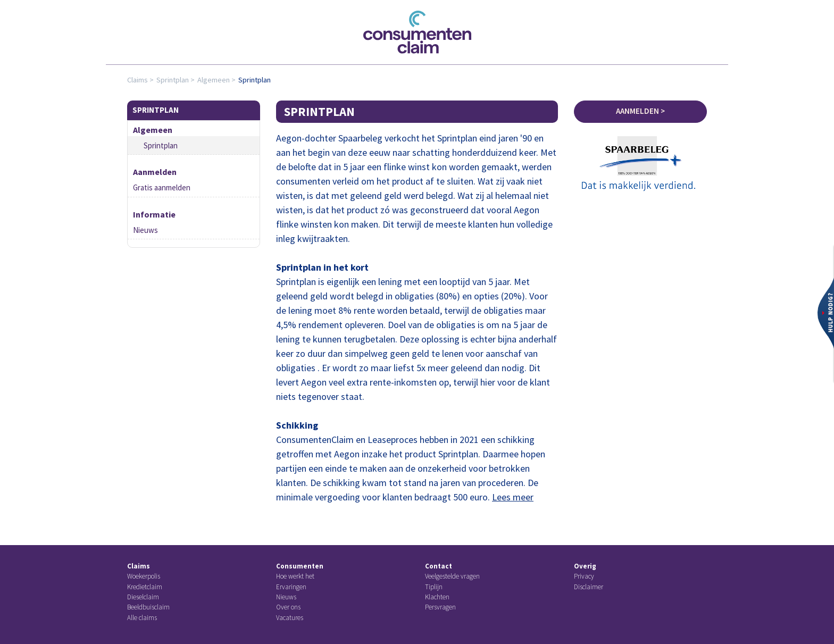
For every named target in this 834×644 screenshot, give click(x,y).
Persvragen (440, 607)
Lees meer (513, 497)
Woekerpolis (144, 576)
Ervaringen (291, 587)
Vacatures (290, 618)
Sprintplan (173, 80)
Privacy (584, 576)
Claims (137, 80)
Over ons (288, 607)
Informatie (154, 214)
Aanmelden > (640, 111)
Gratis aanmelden (162, 187)
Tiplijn (434, 587)
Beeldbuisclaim (148, 607)
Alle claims (142, 618)
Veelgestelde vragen (452, 576)
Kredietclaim (145, 587)
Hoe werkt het (295, 576)
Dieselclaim (143, 597)
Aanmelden (155, 172)
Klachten (437, 597)
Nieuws (145, 230)
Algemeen (214, 80)
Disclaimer (589, 587)
